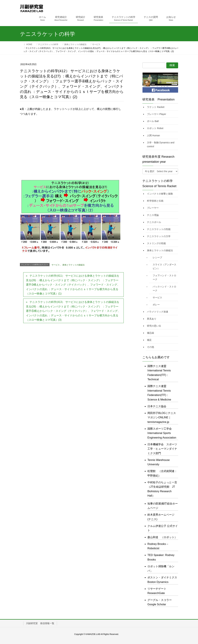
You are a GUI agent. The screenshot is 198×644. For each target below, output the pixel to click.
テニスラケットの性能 (159, 229)
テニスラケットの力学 (159, 236)
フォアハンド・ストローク (164, 277)
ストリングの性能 (156, 243)
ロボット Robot (155, 128)
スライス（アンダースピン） (164, 266)
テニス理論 (153, 215)
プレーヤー (153, 208)
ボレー (156, 305)
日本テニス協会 (157, 406)
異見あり (152, 319)
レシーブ (157, 257)
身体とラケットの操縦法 (73, 265)
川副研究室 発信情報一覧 (40, 623)
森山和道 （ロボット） (162, 537)
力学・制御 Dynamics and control (161, 144)
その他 (150, 347)
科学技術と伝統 (155, 201)
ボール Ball (153, 121)
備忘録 (150, 333)
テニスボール (154, 222)
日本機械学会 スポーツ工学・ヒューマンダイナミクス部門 (162, 449)
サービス (56, 265)
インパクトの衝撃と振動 (160, 194)
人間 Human (153, 135)
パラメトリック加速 (158, 312)
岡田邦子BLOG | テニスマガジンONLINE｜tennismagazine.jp (162, 417)
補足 (149, 340)
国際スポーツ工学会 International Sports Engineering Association (162, 433)
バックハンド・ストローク (164, 289)
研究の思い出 (154, 326)
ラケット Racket (156, 107)
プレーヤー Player (157, 114)
